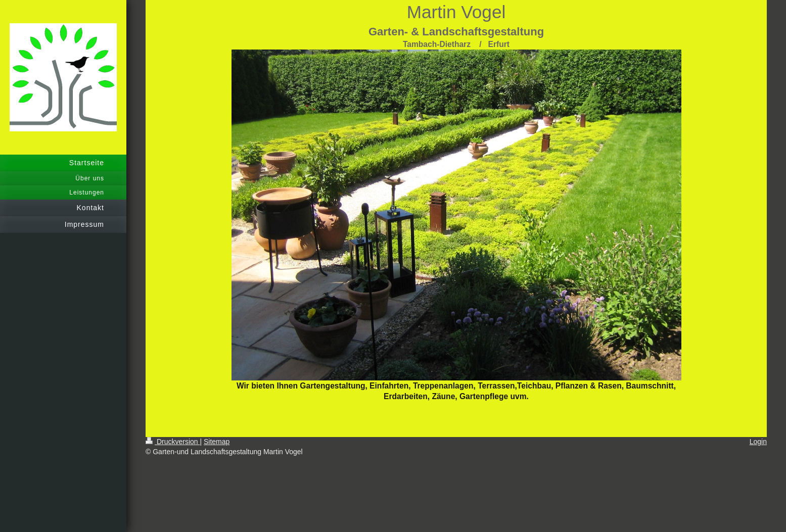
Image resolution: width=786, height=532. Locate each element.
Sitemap (217, 442)
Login (758, 442)
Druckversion (173, 442)
